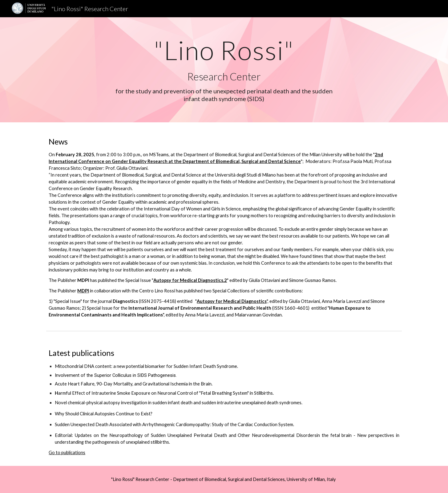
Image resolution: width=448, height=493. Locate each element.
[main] (224, 70)
